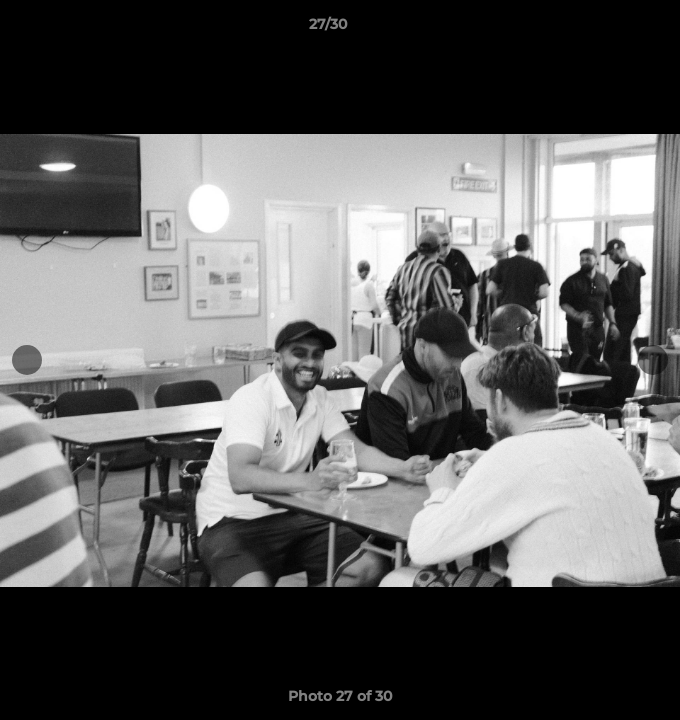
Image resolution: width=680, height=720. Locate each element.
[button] (608, 29)
